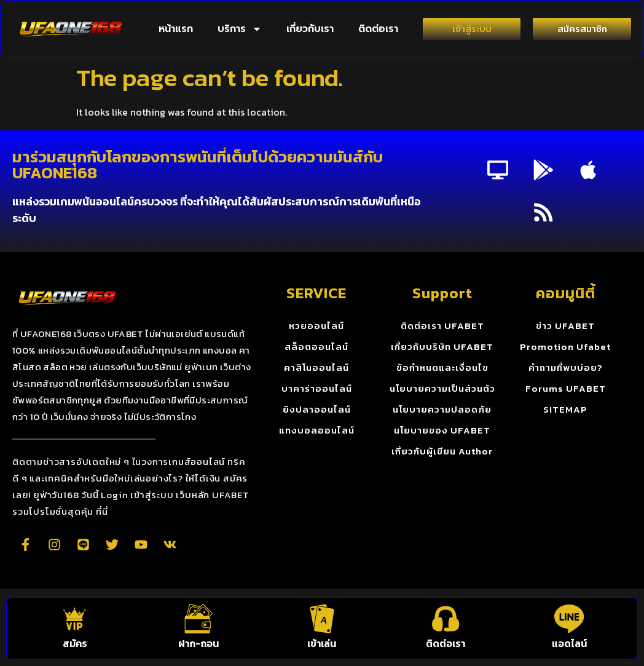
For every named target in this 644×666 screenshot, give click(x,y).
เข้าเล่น (322, 643)
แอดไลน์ (569, 643)
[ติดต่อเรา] (446, 618)
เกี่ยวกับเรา (310, 29)
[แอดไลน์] (569, 618)
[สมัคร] (75, 618)
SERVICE (316, 294)
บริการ (240, 29)
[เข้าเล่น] (322, 618)
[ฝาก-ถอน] (198, 618)
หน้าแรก (176, 29)
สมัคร (75, 643)
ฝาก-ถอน (198, 643)
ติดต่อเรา (378, 29)
